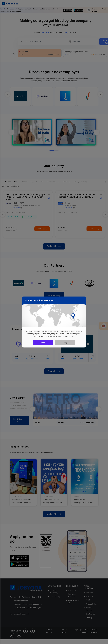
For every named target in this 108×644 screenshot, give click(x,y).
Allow (43, 343)
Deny (65, 343)
